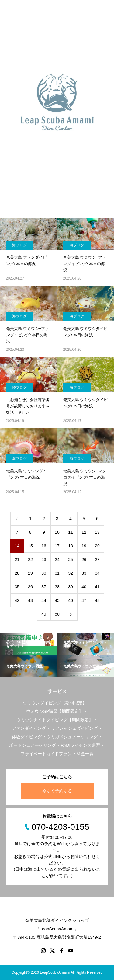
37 (44, 587)
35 (17, 587)
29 (30, 573)
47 (84, 600)
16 (44, 546)
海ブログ (19, 245)
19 (84, 546)
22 (30, 560)
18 (71, 546)
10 (57, 532)
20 (97, 546)
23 (44, 560)
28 (17, 573)
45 (57, 600)
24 (57, 560)
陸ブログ (19, 387)
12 (84, 532)
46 (71, 600)
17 (57, 546)
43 (30, 600)
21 (17, 560)
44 (44, 600)
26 (84, 560)
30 (44, 573)
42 (17, 600)
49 (44, 614)
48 (97, 600)
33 (84, 573)
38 (57, 587)
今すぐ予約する (57, 791)
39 (71, 587)
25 (71, 560)
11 (71, 532)
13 (97, 532)
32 (71, 573)
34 (97, 573)
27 (97, 560)
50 (57, 614)
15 (30, 546)
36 (30, 587)
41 (97, 587)
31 (57, 573)
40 (84, 587)
